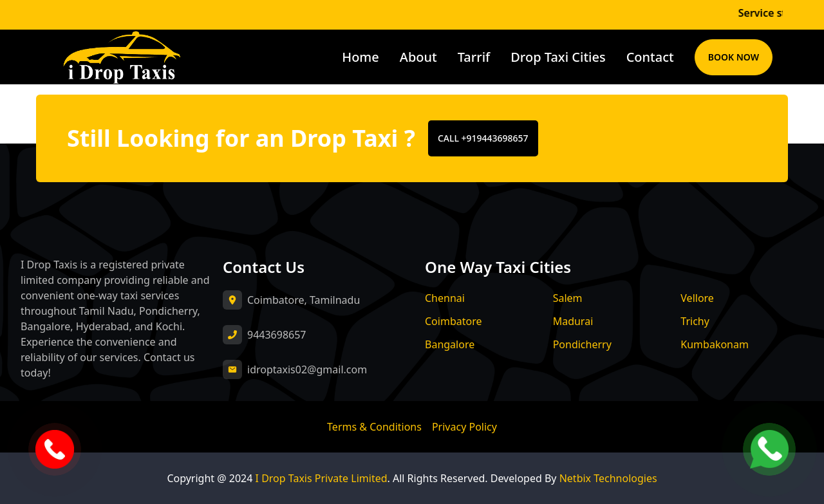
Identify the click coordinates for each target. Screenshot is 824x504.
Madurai (573, 321)
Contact (650, 57)
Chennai (445, 298)
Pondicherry (582, 344)
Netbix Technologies (608, 478)
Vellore (697, 298)
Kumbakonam (715, 344)
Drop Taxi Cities (558, 57)
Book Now (734, 57)
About (418, 57)
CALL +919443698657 (483, 138)
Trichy (695, 321)
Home (360, 57)
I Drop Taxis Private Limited (322, 478)
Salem (568, 298)
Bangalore (450, 344)
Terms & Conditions (374, 427)
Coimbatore (453, 321)
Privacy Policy (464, 427)
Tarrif (474, 57)
